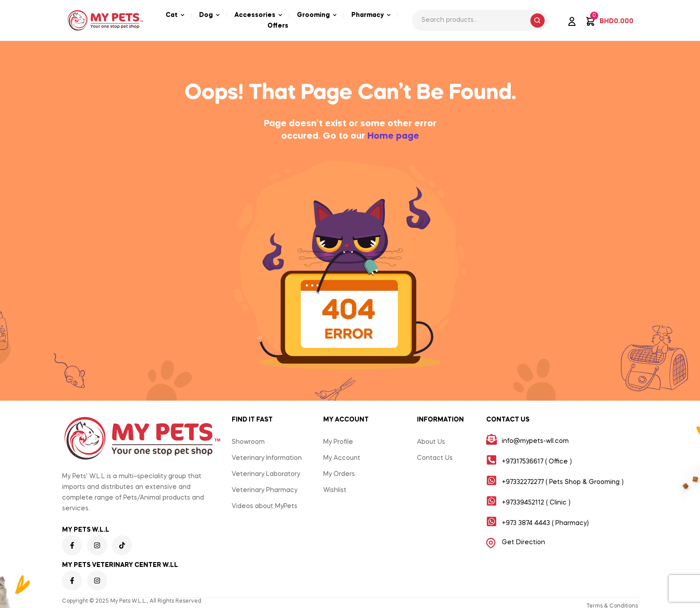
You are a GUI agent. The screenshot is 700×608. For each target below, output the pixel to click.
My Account (342, 458)
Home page (393, 136)
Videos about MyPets (265, 506)
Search (537, 21)
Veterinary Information (267, 458)
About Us (431, 442)
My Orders (339, 474)
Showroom (248, 442)
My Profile (338, 442)
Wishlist (335, 490)
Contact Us (435, 458)
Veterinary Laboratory (266, 474)
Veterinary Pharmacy (265, 490)
